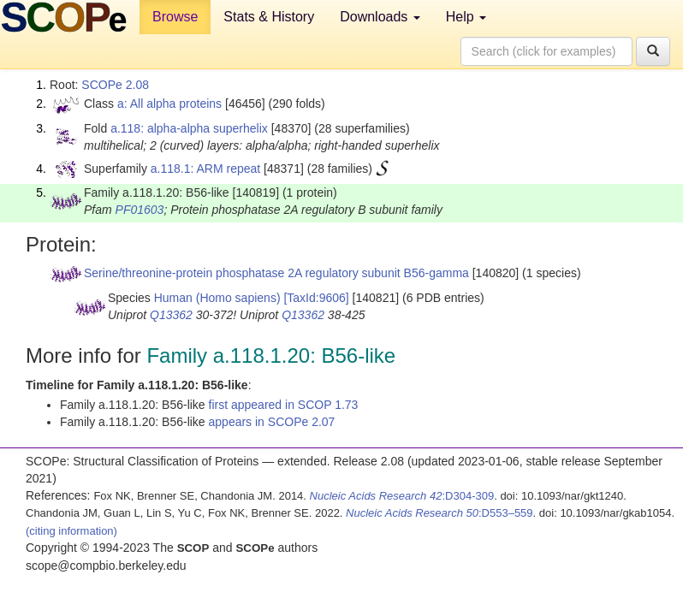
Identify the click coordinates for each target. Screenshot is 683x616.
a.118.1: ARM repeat (205, 169)
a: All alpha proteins (169, 104)
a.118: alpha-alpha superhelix (189, 128)
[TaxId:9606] (316, 298)
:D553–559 (439, 513)
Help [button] (466, 17)
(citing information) (71, 531)
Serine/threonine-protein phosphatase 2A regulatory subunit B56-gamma (276, 273)
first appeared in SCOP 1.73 (284, 405)
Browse (175, 17)
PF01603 (140, 210)
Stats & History (269, 17)
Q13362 (171, 315)
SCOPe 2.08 (115, 85)
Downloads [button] (380, 17)
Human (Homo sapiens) (217, 298)
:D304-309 (402, 496)
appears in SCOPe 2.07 (272, 422)
